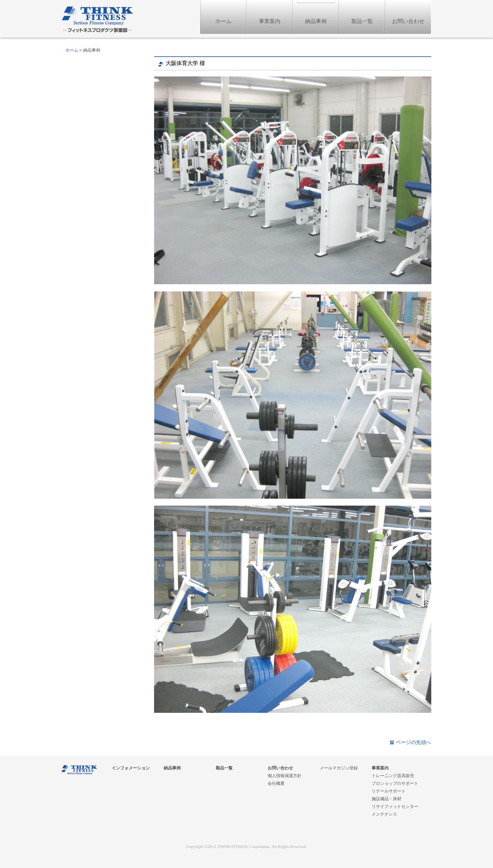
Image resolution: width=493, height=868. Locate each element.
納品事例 (316, 21)
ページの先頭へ (413, 742)
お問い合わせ (408, 21)
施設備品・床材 (387, 799)
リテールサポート (389, 791)
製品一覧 (362, 21)
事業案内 (270, 21)
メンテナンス (384, 814)
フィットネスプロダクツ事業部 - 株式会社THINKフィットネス (97, 20)
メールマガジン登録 (339, 768)
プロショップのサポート (395, 783)
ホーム (223, 21)
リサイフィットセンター (395, 806)
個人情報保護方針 (285, 776)
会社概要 (276, 783)
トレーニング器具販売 (393, 776)
